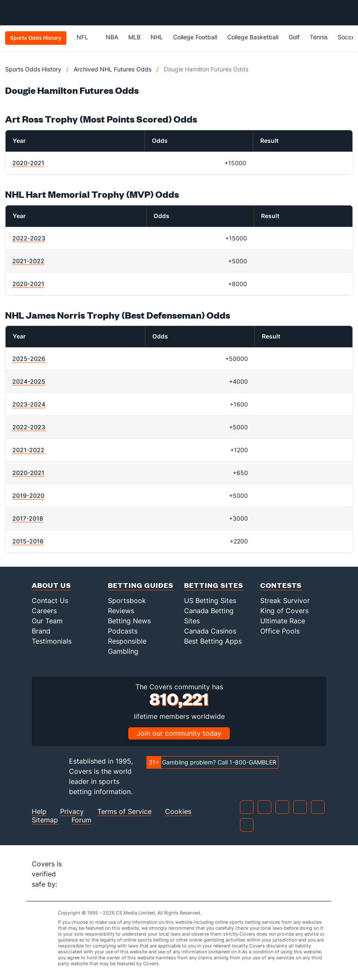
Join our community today (179, 733)
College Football (195, 37)
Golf (294, 37)
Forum (81, 820)
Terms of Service (124, 812)
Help (39, 812)
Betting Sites (214, 585)
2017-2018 (28, 518)
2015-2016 (28, 541)
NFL (86, 37)
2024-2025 (29, 381)
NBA (112, 37)
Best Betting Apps (213, 641)
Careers (44, 611)
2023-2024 (29, 404)
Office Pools (280, 631)
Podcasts (123, 631)
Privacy (72, 812)
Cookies (178, 812)
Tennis (319, 37)
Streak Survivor (285, 601)
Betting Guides (141, 585)
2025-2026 (29, 359)
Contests (281, 585)
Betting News (129, 621)
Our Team (47, 621)
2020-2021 (28, 163)
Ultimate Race (283, 621)
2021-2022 (28, 261)
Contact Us (50, 601)
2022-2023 (29, 238)
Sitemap (45, 820)
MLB (134, 37)
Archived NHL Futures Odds (113, 69)
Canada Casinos (210, 631)
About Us (51, 585)
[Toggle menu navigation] (347, 13)
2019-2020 (28, 495)
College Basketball (253, 37)
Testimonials (52, 641)
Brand (41, 631)
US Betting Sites (210, 601)
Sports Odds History (33, 69)
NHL (157, 37)
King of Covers (284, 611)
